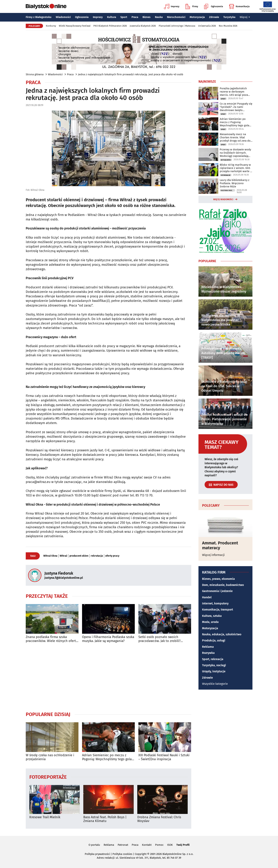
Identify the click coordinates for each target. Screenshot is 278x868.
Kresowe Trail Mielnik (45, 817)
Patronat (123, 845)
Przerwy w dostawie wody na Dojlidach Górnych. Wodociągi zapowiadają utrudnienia (235, 153)
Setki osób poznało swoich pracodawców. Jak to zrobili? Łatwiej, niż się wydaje (159, 639)
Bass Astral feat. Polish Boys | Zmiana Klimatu (105, 819)
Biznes (146, 17)
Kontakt (147, 845)
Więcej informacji (213, 555)
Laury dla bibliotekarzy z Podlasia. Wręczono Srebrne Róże (235, 183)
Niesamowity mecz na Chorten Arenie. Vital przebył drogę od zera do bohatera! (235, 137)
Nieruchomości (176, 17)
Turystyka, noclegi (214, 665)
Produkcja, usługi (214, 640)
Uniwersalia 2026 (207, 26)
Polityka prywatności (97, 854)
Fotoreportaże (48, 777)
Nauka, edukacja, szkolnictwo (222, 634)
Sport (124, 17)
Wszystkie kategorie (215, 684)
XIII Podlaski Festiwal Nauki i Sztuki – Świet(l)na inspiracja (164, 757)
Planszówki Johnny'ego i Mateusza (177, 26)
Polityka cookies (122, 854)
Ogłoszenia (213, 6)
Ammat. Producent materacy (220, 545)
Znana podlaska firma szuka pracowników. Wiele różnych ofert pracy (51, 639)
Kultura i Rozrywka (228, 190)
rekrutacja (97, 556)
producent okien (79, 556)
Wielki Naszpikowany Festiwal (75, 26)
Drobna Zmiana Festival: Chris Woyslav (159, 819)
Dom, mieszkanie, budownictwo (223, 585)
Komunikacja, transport (218, 610)
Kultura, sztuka (212, 616)
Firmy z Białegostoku (39, 17)
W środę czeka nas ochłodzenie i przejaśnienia (50, 757)
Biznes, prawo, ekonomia (218, 579)
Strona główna (35, 74)
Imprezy (172, 6)
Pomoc (159, 845)
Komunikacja (239, 6)
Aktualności (226, 160)
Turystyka (229, 17)
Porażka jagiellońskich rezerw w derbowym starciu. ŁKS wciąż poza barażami (234, 92)
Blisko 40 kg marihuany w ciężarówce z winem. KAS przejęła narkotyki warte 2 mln (236, 168)
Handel (207, 597)
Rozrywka (208, 653)
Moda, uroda (210, 622)
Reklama (208, 647)
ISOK (170, 845)
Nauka (159, 17)
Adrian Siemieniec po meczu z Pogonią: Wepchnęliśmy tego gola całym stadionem (107, 757)
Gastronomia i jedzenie (217, 591)
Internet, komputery (215, 603)
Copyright (141, 854)
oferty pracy (112, 556)
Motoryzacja (197, 17)
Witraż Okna (50, 556)
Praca (135, 17)
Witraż (63, 556)
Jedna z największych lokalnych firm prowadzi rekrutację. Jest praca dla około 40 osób (131, 74)
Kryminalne (226, 175)
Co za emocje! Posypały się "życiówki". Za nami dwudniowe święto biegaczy (236, 107)
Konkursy (51, 26)
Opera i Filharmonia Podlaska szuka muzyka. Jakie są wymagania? (108, 639)
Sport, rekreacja (213, 659)
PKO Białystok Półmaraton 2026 (110, 26)
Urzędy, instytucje (214, 671)
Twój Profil (183, 845)
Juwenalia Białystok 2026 (143, 26)
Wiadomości (63, 17)
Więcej (245, 17)
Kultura (112, 17)
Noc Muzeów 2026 (228, 26)
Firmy (192, 6)
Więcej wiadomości (223, 199)
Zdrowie (214, 17)
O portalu (94, 845)
